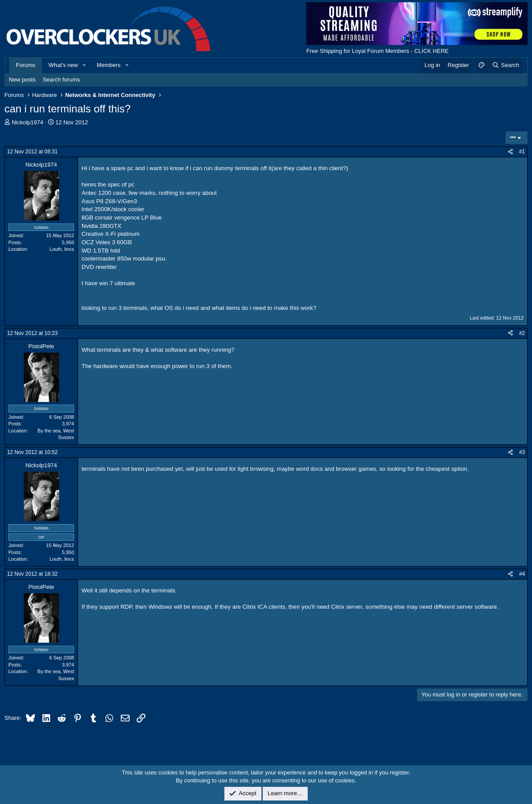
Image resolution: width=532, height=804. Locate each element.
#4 (522, 574)
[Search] (505, 65)
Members (108, 65)
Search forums (61, 80)
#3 (522, 452)
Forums (26, 65)
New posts (22, 80)
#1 (522, 152)
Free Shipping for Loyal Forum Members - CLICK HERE (378, 51)
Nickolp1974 (28, 122)
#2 (522, 333)
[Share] (510, 152)
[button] (85, 65)
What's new (63, 65)
